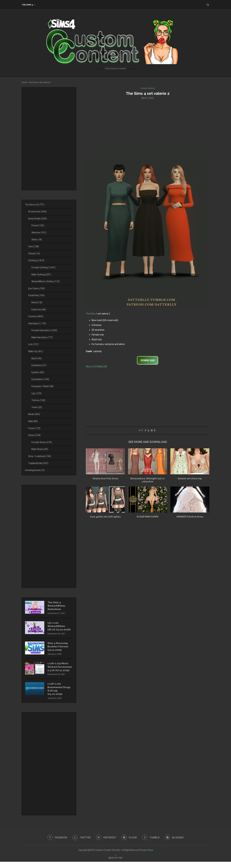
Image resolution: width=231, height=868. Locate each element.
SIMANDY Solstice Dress (190, 517)
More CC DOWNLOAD (96, 367)
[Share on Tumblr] (155, 431)
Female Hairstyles (44, 330)
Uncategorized (35, 470)
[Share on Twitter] (148, 431)
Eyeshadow (40, 379)
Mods (34, 414)
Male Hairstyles (42, 337)
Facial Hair (36, 295)
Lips (36, 393)
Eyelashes (39, 365)
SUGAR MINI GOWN (148, 517)
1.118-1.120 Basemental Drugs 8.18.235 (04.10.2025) (60, 695)
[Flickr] (130, 844)
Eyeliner (38, 372)
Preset (38, 225)
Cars (34, 246)
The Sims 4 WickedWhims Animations (57, 606)
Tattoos (38, 400)
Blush (37, 358)
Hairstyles (37, 323)
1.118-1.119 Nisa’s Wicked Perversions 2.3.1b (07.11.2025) (59, 670)
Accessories (37, 212)
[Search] (208, 5)
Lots (33, 344)
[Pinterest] (106, 844)
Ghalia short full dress (105, 479)
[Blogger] (175, 844)
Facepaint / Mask (42, 386)
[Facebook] (56, 844)
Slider (37, 240)
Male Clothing (41, 275)
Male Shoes (40, 449)
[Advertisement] (148, 126)
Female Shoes (42, 442)
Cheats (34, 254)
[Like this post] (142, 431)
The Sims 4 (27, 5)
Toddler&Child (38, 463)
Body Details (37, 219)
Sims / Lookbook (40, 456)
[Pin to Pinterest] (152, 431)
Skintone (39, 233)
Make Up (36, 351)
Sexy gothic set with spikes (105, 517)
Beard (37, 302)
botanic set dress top (190, 479)
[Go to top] (116, 864)
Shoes (34, 435)
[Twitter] (81, 844)
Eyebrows (39, 309)
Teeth (37, 407)
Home (24, 82)
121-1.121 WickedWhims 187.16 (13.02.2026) (59, 627)
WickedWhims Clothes (46, 281)
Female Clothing (43, 267)
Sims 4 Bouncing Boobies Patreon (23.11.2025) (59, 648)
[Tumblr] (152, 844)
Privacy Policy (146, 856)
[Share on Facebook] (145, 431)
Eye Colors (36, 288)
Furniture (36, 316)
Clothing (36, 260)
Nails (33, 421)
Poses (34, 428)
